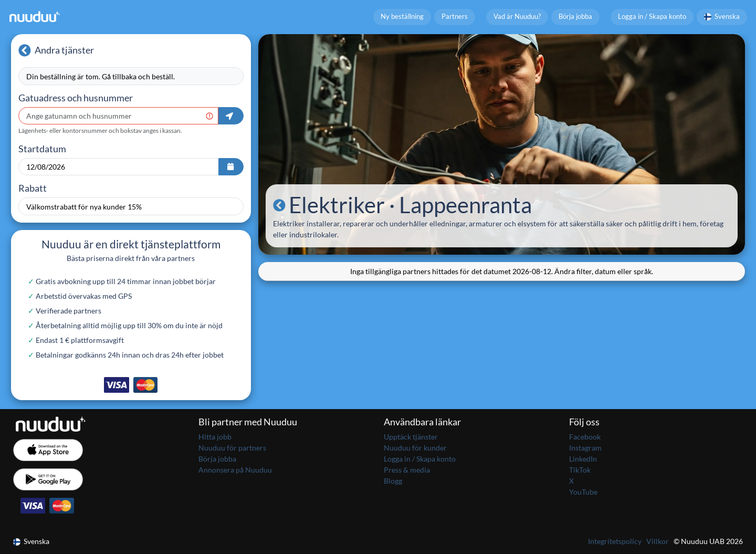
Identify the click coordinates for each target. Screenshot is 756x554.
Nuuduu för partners (232, 448)
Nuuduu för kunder (415, 448)
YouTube (583, 492)
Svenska (722, 17)
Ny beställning (402, 17)
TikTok (580, 470)
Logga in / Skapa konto (652, 17)
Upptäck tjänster (411, 437)
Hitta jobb (215, 437)
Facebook (585, 437)
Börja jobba (575, 17)
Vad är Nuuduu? (517, 17)
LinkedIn (583, 459)
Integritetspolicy (615, 541)
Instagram (585, 448)
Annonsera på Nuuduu (235, 470)
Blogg (393, 481)
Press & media (407, 470)
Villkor (658, 541)
